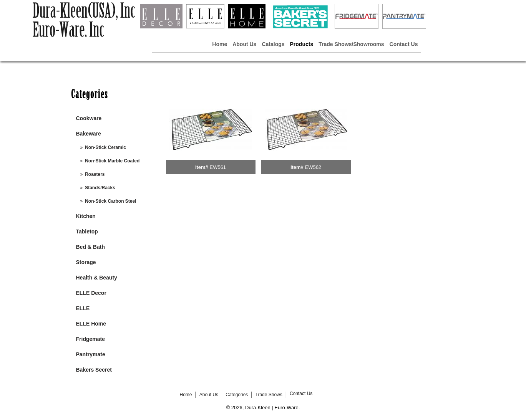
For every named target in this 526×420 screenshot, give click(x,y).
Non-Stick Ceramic (105, 147)
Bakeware (89, 134)
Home (220, 44)
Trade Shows (269, 395)
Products (302, 44)
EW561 (218, 167)
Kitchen (86, 216)
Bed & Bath (90, 247)
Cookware (89, 118)
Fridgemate (90, 339)
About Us (244, 44)
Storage (86, 262)
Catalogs (273, 44)
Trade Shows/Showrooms (351, 44)
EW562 (313, 167)
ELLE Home (91, 324)
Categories (237, 395)
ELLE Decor (91, 293)
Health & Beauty (97, 278)
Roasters (95, 174)
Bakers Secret (94, 370)
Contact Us (404, 44)
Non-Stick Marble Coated (112, 161)
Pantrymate (91, 354)
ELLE (83, 308)
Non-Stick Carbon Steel (110, 201)
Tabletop (87, 231)
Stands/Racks (100, 188)
